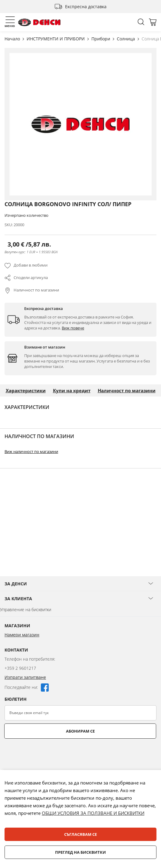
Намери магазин (22, 635)
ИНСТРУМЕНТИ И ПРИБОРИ (56, 39)
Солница (126, 39)
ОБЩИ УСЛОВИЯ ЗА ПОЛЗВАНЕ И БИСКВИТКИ (93, 813)
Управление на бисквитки (26, 609)
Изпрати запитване (25, 677)
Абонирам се (80, 731)
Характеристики (26, 390)
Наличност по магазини (36, 290)
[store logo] (39, 22)
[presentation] (51, 754)
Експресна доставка (86, 7)
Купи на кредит (72, 390)
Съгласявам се (80, 834)
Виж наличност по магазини (31, 451)
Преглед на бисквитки (80, 852)
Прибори (101, 39)
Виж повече (73, 328)
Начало (13, 39)
